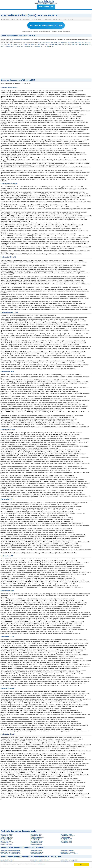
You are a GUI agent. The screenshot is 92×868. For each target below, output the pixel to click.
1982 (15, 45)
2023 (59, 42)
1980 (22, 45)
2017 (80, 42)
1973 (42, 45)
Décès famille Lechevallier (68, 835)
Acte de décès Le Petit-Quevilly (69, 859)
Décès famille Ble (35, 839)
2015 (86, 42)
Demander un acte (46, 7)
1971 (49, 45)
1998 (53, 44)
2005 (29, 44)
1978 (25, 45)
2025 (52, 42)
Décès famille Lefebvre (7, 833)
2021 (66, 42)
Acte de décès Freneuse (67, 850)
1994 (66, 44)
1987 (90, 44)
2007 (22, 44)
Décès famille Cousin (6, 835)
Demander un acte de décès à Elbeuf (46, 25)
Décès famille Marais (36, 838)
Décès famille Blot (65, 836)
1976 (32, 45)
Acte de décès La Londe (37, 851)
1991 (76, 44)
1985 (5, 45)
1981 (19, 45)
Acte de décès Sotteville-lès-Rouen (40, 859)
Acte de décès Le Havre (7, 859)
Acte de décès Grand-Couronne (69, 853)
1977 (29, 45)
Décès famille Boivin (6, 839)
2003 (36, 44)
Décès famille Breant (66, 833)
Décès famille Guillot (6, 840)
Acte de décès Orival (36, 850)
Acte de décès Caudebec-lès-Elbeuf (10, 850)
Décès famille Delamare (7, 842)
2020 (69, 42)
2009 (15, 44)
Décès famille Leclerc (66, 840)
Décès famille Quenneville (37, 836)
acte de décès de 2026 (44, 42)
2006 (26, 44)
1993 (70, 44)
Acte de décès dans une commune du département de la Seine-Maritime (32, 856)
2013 (2, 44)
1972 (45, 45)
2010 (12, 44)
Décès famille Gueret (66, 842)
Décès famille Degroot (36, 843)
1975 (35, 45)
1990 (80, 44)
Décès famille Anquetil (6, 843)
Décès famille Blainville (37, 840)
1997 (56, 44)
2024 (55, 42)
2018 (76, 42)
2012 (5, 44)
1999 (49, 44)
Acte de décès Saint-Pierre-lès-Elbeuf (10, 853)
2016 (83, 42)
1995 (63, 44)
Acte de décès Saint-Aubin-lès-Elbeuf (10, 851)
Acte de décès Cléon (36, 853)
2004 (32, 44)
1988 (86, 44)
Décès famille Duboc (36, 833)
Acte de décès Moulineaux (68, 851)
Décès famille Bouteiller (7, 836)
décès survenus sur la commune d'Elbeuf (19, 38)
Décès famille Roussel (6, 838)
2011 (9, 44)
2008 (19, 44)
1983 (12, 45)
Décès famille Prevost (36, 842)
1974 (39, 45)
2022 (62, 42)
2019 (73, 42)
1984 (9, 45)
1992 (73, 44)
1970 (53, 45)
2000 (46, 44)
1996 (59, 44)
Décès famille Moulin (66, 838)
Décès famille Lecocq (66, 839)
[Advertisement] (46, 62)
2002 (39, 44)
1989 (83, 44)
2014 (90, 42)
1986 (2, 45)
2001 (42, 44)
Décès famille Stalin (36, 835)
